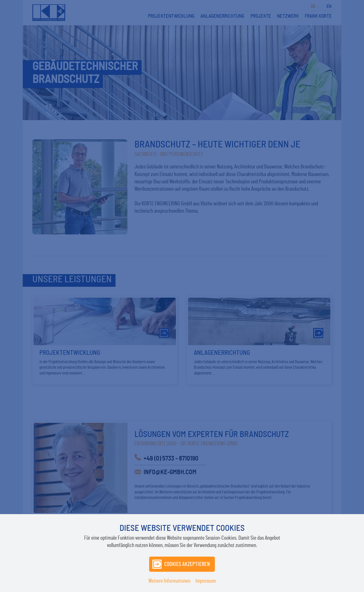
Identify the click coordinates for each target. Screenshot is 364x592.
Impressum (206, 581)
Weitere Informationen (169, 581)
